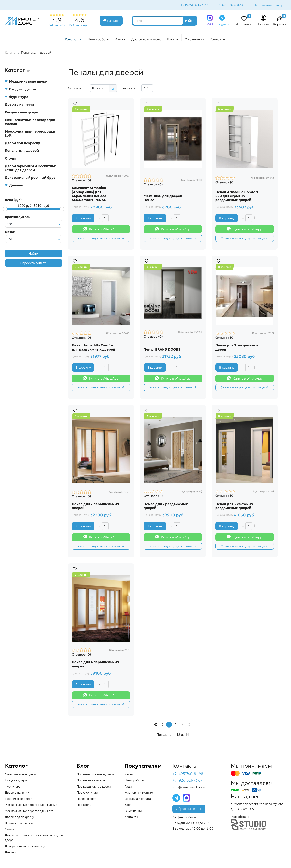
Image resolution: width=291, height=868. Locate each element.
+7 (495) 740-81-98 (230, 5)
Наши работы (99, 40)
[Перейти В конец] (189, 726)
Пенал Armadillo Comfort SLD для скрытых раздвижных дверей (237, 196)
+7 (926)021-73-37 (188, 782)
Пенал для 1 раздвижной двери (237, 348)
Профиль (263, 24)
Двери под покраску (22, 143)
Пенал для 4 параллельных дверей (96, 665)
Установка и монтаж (139, 794)
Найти (33, 254)
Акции (120, 40)
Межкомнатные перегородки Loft (30, 134)
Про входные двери (91, 782)
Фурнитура (17, 97)
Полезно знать (87, 800)
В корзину (83, 218)
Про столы (84, 806)
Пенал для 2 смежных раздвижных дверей (235, 507)
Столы (10, 159)
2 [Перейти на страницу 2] (176, 726)
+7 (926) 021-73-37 (194, 5)
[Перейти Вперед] (182, 726)
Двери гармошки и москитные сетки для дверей (31, 168)
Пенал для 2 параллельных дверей (96, 507)
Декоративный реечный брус (30, 178)
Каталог (113, 21)
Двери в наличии (19, 105)
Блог (171, 40)
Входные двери (20, 89)
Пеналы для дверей (22, 151)
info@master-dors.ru (189, 789)
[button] (280, 19)
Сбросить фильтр (33, 263)
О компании (194, 40)
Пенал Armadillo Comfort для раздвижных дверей (94, 348)
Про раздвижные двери (94, 788)
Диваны (14, 186)
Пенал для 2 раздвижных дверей (166, 507)
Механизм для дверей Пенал (163, 198)
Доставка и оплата (146, 40)
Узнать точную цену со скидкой (101, 238)
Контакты (217, 40)
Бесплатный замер (269, 5)
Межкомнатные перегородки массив (30, 122)
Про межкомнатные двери (96, 776)
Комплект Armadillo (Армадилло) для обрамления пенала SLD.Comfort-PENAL (89, 194)
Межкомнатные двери (26, 82)
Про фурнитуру (88, 794)
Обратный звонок (189, 811)
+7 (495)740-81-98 (188, 775)
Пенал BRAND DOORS (162, 350)
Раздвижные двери (22, 113)
